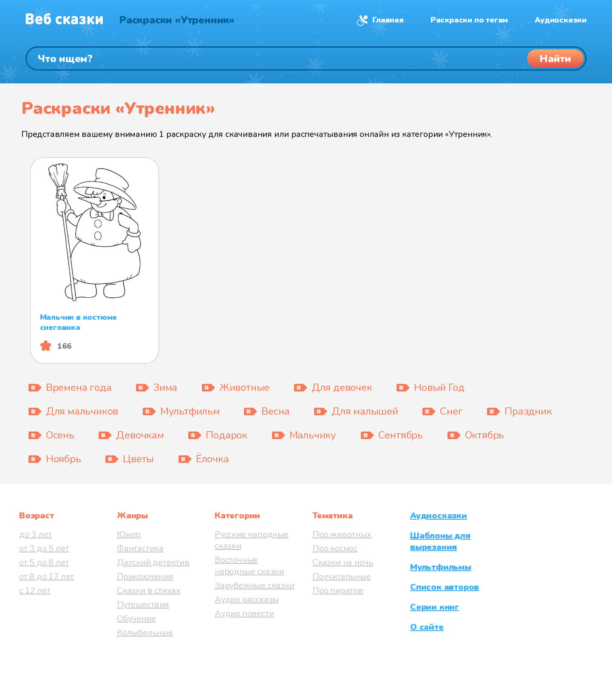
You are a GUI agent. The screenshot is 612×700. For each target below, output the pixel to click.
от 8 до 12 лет (47, 576)
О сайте (427, 627)
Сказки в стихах (149, 590)
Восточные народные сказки (249, 566)
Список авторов (445, 587)
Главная (388, 20)
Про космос (335, 548)
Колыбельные (145, 633)
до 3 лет (35, 534)
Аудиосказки (561, 20)
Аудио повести (244, 613)
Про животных (342, 534)
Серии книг (435, 607)
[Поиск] (306, 58)
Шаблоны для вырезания (440, 541)
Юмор (129, 534)
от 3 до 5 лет (44, 548)
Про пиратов (338, 590)
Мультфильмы (441, 567)
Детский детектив (153, 562)
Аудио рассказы (247, 599)
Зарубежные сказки (255, 585)
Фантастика (140, 548)
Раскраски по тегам (469, 20)
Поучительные (342, 576)
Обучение (136, 619)
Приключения (145, 576)
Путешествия (143, 605)
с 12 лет (35, 590)
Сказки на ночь (343, 562)
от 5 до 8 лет (44, 562)
